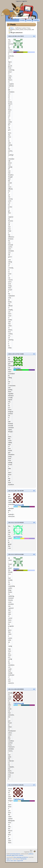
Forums (23, 11)
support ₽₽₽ (20, 861)
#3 (34, 491)
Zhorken (17, 368)
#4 (34, 522)
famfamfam (23, 859)
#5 (34, 554)
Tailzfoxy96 (19, 505)
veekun (29, 20)
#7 (34, 785)
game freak (15, 855)
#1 (34, 36)
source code (10, 861)
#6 (34, 689)
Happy (16, 50)
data (15, 861)
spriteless (18, 537)
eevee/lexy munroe (15, 854)
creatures (21, 855)
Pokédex (21, 16)
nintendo (9, 855)
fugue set (9, 859)
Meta (28, 11)
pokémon (31, 854)
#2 (34, 354)
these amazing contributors (21, 857)
